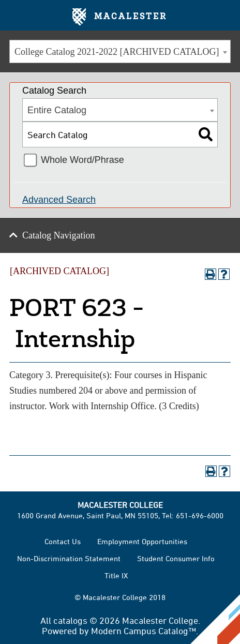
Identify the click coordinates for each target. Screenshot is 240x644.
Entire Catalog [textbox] (57, 110)
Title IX (116, 575)
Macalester (120, 17)
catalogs (70, 620)
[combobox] (120, 51)
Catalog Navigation (58, 235)
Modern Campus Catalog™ (144, 631)
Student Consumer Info (176, 558)
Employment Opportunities (142, 541)
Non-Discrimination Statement (69, 558)
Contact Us (63, 541)
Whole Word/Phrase (82, 160)
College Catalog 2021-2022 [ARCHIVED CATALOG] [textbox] (117, 52)
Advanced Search (59, 200)
